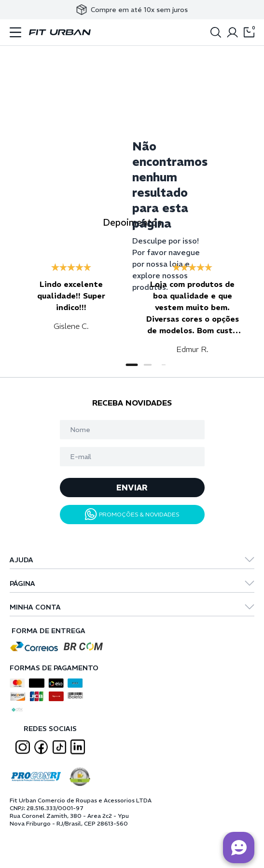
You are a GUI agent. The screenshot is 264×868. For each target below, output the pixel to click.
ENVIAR (132, 488)
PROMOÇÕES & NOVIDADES (132, 514)
